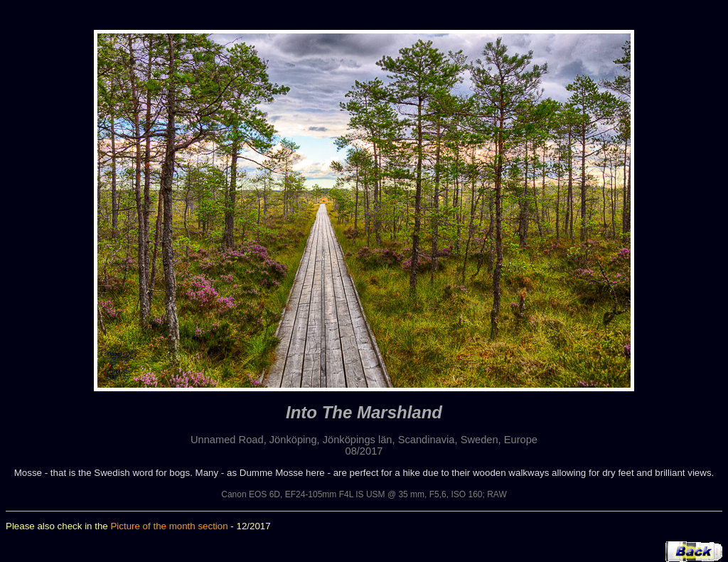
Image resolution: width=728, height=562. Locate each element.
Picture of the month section (169, 526)
